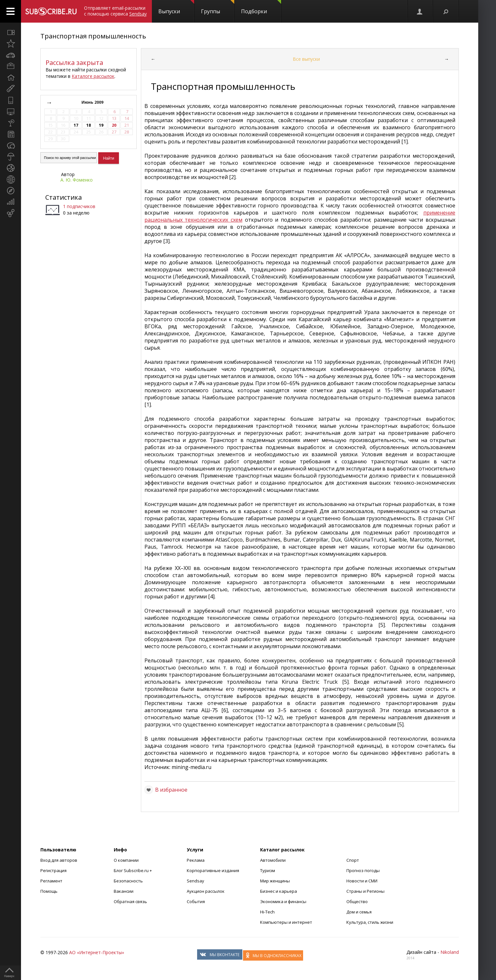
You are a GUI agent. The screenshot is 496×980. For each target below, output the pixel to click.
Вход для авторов (59, 860)
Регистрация (53, 870)
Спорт (353, 860)
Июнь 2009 (93, 102)
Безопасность (128, 881)
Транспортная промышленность (93, 36)
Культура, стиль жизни (370, 922)
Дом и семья (359, 912)
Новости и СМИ (362, 881)
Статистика (63, 197)
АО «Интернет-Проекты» (97, 952)
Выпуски (176, 7)
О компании (126, 860)
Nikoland (450, 952)
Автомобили (273, 860)
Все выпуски (306, 59)
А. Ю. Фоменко (77, 180)
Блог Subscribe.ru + (133, 870)
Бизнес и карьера (279, 891)
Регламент (51, 881)
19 (101, 125)
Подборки (261, 7)
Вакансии (124, 891)
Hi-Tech (267, 912)
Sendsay (195, 881)
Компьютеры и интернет (286, 922)
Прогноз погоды (363, 870)
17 (76, 125)
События (196, 901)
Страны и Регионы (365, 891)
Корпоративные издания (213, 870)
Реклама (196, 860)
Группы (218, 7)
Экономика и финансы (283, 901)
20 (114, 125)
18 (89, 125)
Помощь (49, 891)
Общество (357, 901)
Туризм (268, 870)
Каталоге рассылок (93, 76)
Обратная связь (130, 901)
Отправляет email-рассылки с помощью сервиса (115, 11)
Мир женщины (275, 881)
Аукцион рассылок (206, 891)
